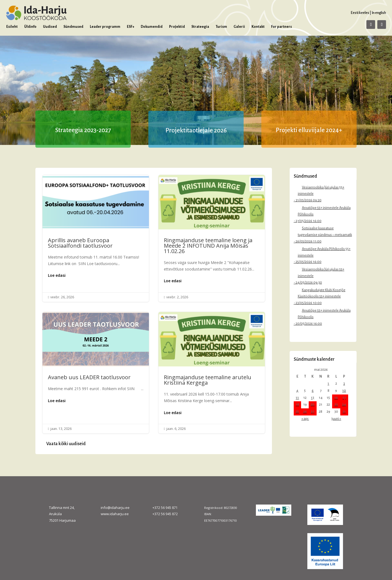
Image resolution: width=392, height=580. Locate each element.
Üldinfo (30, 27)
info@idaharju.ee (115, 508)
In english (379, 13)
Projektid (177, 27)
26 (305, 412)
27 (313, 412)
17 (344, 398)
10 (344, 391)
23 (336, 405)
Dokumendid (152, 27)
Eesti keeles (360, 13)
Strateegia (200, 27)
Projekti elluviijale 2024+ (309, 130)
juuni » (336, 419)
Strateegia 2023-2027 (83, 130)
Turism (221, 27)
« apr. (305, 419)
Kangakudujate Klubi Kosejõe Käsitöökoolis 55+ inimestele (322, 293)
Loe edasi (57, 275)
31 (344, 412)
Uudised (50, 27)
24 (344, 405)
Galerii (239, 27)
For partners (281, 27)
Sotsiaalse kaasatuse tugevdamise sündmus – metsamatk (325, 232)
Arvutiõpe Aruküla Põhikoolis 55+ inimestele (324, 252)
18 (297, 405)
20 (313, 405)
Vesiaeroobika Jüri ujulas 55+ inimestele (321, 191)
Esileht (12, 27)
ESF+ (131, 27)
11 (297, 398)
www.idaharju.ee (115, 514)
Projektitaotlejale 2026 (196, 130)
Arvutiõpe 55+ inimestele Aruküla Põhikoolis (324, 211)
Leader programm (105, 27)
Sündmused (73, 27)
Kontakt (258, 27)
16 (336, 398)
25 (297, 412)
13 (313, 398)
